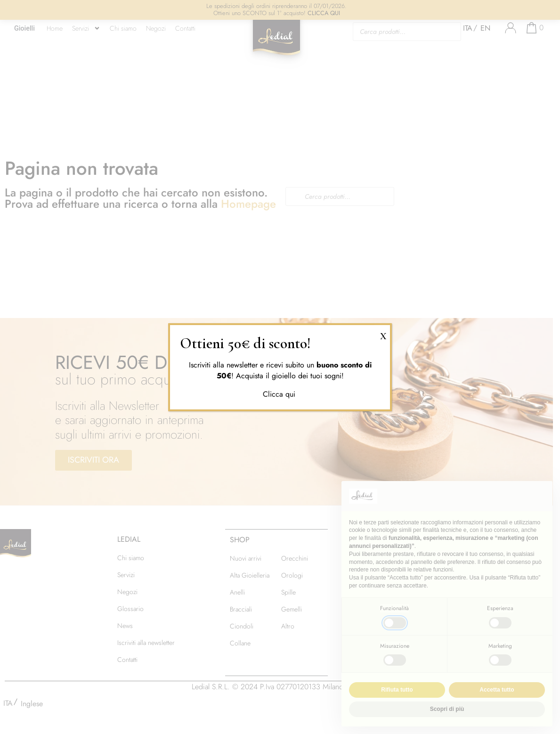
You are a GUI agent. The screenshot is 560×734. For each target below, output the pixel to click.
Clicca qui (280, 394)
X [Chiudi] (383, 335)
